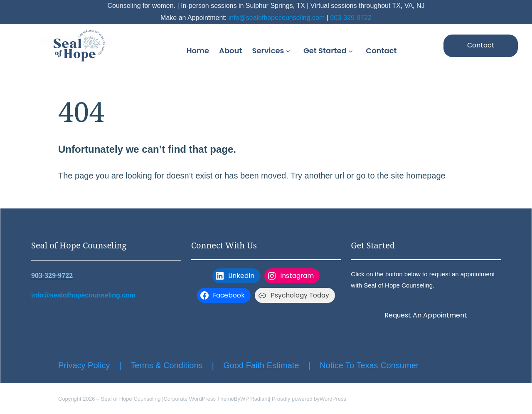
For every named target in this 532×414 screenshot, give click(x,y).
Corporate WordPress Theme (198, 399)
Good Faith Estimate (261, 365)
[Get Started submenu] (352, 51)
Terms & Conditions (166, 365)
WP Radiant (255, 399)
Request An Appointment (426, 315)
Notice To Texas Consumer (369, 365)
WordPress (333, 399)
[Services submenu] (290, 51)
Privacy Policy (84, 365)
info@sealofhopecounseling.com (277, 18)
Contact (481, 45)
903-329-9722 (351, 18)
